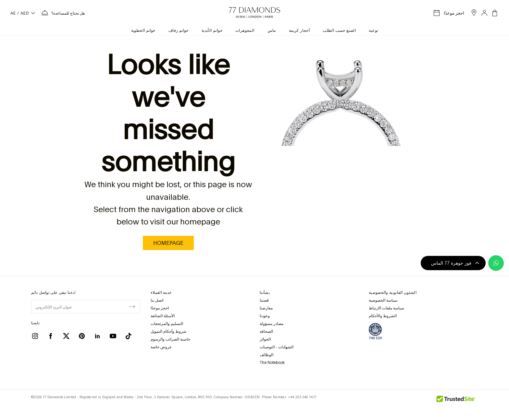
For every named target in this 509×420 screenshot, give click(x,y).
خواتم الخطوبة (143, 30)
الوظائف (267, 355)
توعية (373, 30)
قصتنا (264, 300)
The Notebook (272, 363)
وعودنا (265, 316)
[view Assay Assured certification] (375, 331)
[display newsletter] (132, 306)
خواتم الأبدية (212, 30)
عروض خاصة (161, 347)
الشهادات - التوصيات (277, 347)
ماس (272, 30)
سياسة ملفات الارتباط (386, 308)
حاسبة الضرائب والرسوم (170, 339)
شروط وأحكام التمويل (168, 331)
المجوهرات (245, 30)
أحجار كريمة (299, 30)
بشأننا (265, 293)
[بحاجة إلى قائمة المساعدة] (63, 13)
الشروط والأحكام (383, 316)
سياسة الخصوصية (383, 300)
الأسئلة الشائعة (163, 316)
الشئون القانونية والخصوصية (393, 293)
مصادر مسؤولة (272, 324)
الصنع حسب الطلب (339, 30)
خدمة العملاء (161, 293)
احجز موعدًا (160, 308)
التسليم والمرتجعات (167, 324)
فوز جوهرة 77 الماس (455, 263)
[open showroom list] (474, 13)
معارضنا (266, 308)
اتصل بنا (157, 300)
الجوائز (265, 339)
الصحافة (266, 331)
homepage (168, 243)
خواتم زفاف (179, 30)
